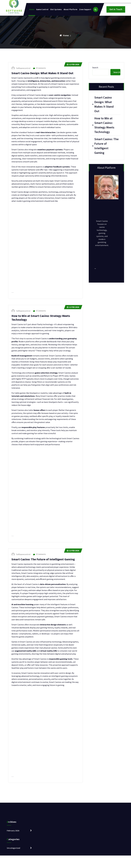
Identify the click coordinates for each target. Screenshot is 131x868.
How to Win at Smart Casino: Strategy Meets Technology (104, 125)
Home (32, 9)
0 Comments (40, 68)
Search (95, 67)
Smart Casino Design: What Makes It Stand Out (42, 73)
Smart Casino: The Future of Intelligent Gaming (43, 559)
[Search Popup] (96, 9)
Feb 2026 (73, 64)
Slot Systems (56, 9)
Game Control (42, 9)
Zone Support (85, 9)
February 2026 (13, 854)
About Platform (70, 9)
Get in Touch (116, 9)
